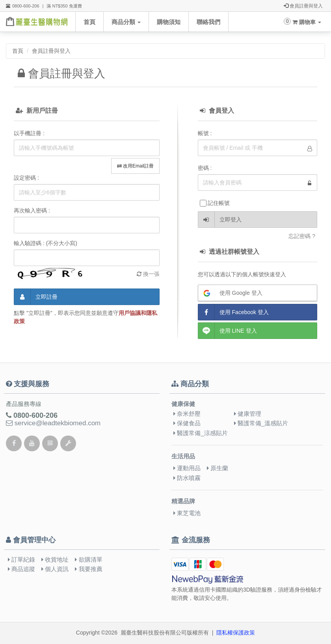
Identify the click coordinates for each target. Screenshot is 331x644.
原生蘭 (218, 468)
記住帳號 (215, 203)
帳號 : (205, 133)
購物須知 (169, 22)
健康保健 (183, 404)
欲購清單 (88, 559)
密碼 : (205, 168)
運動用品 (187, 468)
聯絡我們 (208, 22)
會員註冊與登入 (303, 6)
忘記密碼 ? (302, 236)
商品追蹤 (21, 569)
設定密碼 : (26, 178)
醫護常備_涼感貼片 (201, 433)
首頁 (89, 22)
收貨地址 (55, 559)
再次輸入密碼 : (32, 210)
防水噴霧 (187, 478)
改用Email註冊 (135, 166)
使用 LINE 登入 (228, 331)
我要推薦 (88, 569)
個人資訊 (55, 569)
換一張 (148, 274)
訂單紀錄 (21, 559)
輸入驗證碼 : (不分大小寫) (46, 243)
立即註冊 (36, 297)
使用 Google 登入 (230, 293)
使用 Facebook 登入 (233, 312)
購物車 (307, 22)
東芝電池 (187, 513)
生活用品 (183, 456)
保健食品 (187, 423)
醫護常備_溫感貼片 (261, 423)
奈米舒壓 (187, 414)
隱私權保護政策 (236, 633)
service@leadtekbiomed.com (53, 423)
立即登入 (220, 220)
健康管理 (248, 414)
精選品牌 (183, 501)
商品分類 (126, 22)
